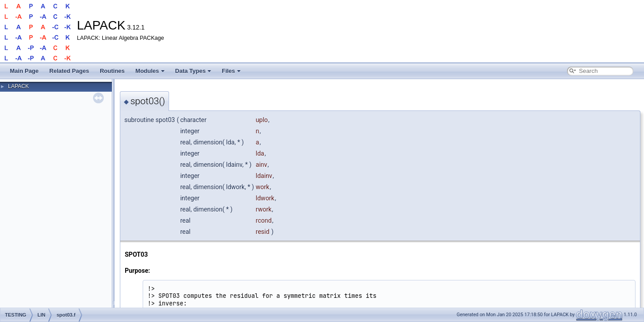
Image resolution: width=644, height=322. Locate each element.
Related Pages (69, 71)
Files (231, 71)
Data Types (193, 71)
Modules (150, 71)
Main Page (24, 71)
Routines (112, 71)
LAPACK (18, 86)
